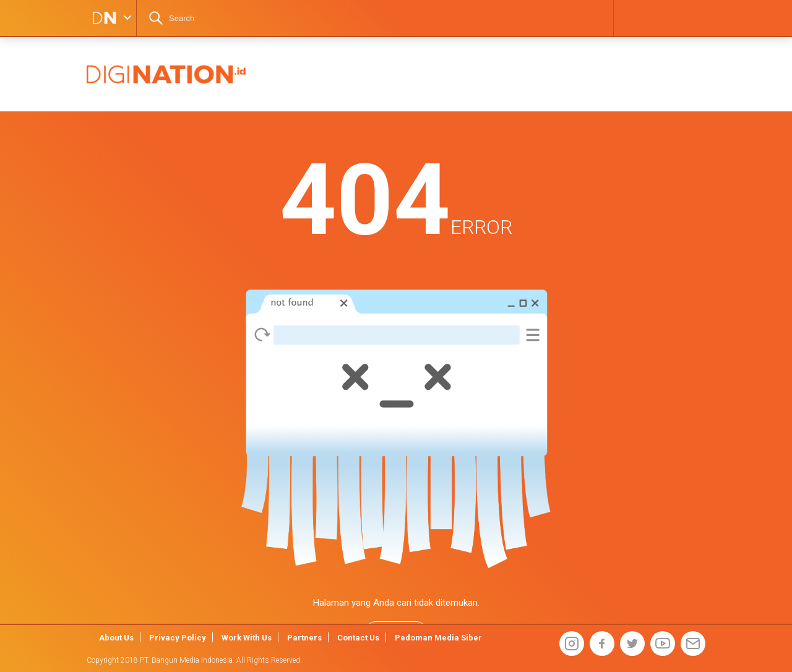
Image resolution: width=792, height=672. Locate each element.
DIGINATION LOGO (100, 18)
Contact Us (358, 638)
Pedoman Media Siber (438, 638)
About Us (116, 638)
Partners (304, 638)
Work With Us (247, 638)
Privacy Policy (178, 638)
